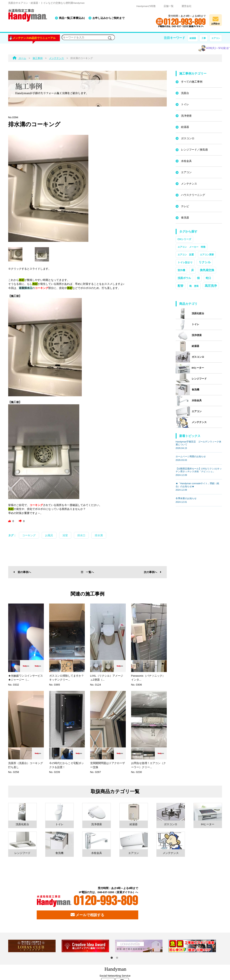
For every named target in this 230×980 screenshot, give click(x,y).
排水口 (81, 535)
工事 (204, 38)
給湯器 (193, 38)
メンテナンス (189, 184)
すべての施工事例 (192, 82)
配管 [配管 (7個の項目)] (180, 286)
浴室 (65, 535)
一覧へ (87, 572)
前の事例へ (22, 572)
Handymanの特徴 (146, 6)
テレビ (185, 206)
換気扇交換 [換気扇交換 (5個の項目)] (207, 270)
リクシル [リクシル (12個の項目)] (205, 262)
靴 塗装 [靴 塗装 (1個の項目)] (194, 286)
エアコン (216, 38)
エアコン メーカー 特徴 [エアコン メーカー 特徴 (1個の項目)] (192, 247)
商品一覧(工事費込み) (72, 18)
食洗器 (185, 217)
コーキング (29, 535)
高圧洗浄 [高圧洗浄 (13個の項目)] (211, 286)
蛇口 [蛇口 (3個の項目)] (208, 278)
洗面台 (185, 93)
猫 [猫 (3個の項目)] (198, 278)
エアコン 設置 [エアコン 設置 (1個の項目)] (186, 255)
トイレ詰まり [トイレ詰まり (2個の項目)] (185, 262)
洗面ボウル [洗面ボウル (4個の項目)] (184, 278)
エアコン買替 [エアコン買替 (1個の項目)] (207, 255)
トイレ (185, 104)
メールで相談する (87, 915)
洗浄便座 (186, 116)
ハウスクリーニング (193, 195)
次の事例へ (153, 572)
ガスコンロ (188, 138)
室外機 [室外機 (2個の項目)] (181, 270)
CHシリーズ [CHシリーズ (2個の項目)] (184, 239)
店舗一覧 (169, 6)
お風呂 (49, 535)
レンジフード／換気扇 (194, 150)
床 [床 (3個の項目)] (192, 270)
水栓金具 (186, 161)
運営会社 (187, 6)
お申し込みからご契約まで (108, 18)
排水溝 (99, 535)
